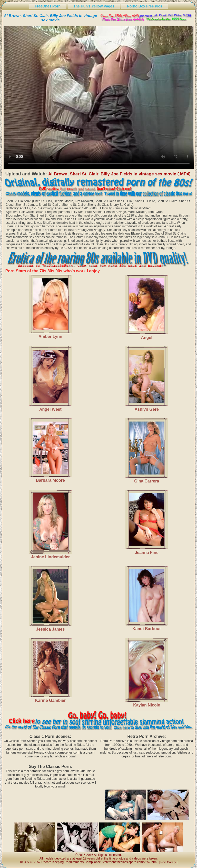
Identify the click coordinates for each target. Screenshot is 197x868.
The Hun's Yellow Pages (94, 6)
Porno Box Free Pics (145, 6)
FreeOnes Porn (48, 6)
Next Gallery (168, 862)
